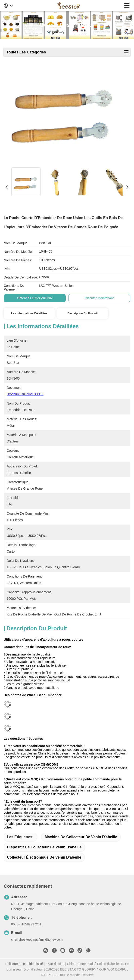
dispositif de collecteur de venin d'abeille (44, 847)
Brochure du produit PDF (25, 394)
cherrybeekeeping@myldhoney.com (37, 940)
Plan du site (55, 964)
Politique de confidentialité (24, 964)
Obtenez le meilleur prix (35, 298)
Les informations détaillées (29, 313)
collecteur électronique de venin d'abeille (44, 857)
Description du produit (83, 313)
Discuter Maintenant (99, 298)
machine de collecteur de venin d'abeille (81, 837)
